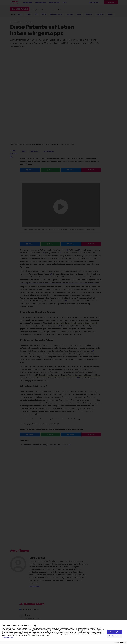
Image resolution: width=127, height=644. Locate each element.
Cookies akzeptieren (114, 632)
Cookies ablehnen (115, 636)
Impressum (46, 635)
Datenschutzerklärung (33, 635)
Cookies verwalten (7, 638)
